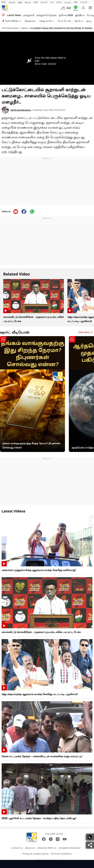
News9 (12, 2)
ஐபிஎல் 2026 (66, 15)
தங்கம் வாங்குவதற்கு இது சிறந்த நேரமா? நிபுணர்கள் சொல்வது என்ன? (31, 445)
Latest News (14, 15)
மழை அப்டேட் (47, 21)
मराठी (36, 2)
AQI (69, 8)
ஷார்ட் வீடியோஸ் (15, 332)
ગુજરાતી (44, 2)
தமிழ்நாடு (29, 15)
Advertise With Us (47, 848)
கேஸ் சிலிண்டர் (13, 21)
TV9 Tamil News (10, 28)
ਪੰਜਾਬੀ (59, 2)
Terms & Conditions (61, 854)
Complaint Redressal (69, 848)
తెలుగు (28, 2)
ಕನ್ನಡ (20, 2)
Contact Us (17, 848)
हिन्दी (4, 2)
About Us (30, 848)
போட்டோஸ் (64, 21)
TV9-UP (84, 2)
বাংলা (52, 2)
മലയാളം (67, 2)
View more (85, 332)
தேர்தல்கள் (30, 21)
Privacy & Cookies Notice (35, 854)
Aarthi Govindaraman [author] (21, 110)
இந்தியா (80, 15)
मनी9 (76, 2)
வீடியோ (79, 21)
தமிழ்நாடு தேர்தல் (47, 15)
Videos (25, 28)
